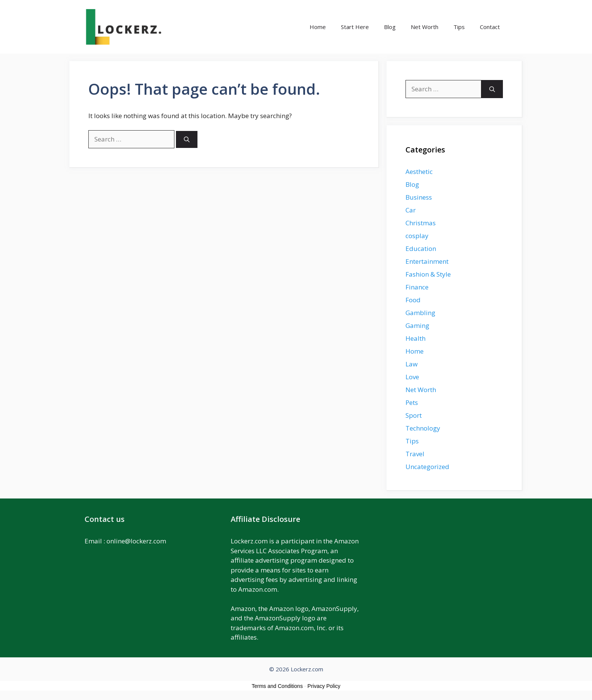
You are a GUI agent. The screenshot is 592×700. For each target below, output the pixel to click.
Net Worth (425, 27)
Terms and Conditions (277, 686)
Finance (417, 287)
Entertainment (427, 261)
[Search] (187, 139)
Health (415, 338)
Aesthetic (419, 172)
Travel (415, 454)
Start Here (355, 27)
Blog (390, 27)
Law (412, 364)
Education (421, 248)
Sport (414, 415)
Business (419, 197)
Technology (423, 428)
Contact (490, 27)
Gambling (420, 313)
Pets (412, 402)
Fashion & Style (428, 274)
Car (411, 210)
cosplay (417, 236)
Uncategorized (427, 467)
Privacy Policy (324, 686)
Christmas (421, 223)
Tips (459, 27)
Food (413, 300)
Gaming (417, 325)
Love (412, 377)
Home (318, 27)
